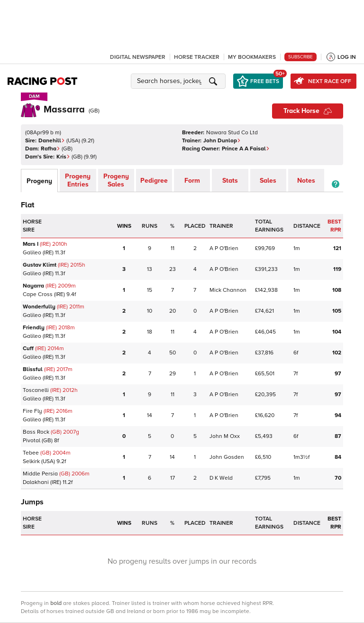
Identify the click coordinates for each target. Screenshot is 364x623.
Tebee (31, 453)
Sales (268, 181)
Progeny (39, 181)
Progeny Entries (78, 180)
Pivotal (32, 441)
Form (192, 181)
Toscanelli (36, 390)
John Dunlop (222, 141)
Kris (63, 157)
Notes (306, 181)
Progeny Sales (116, 180)
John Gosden (227, 457)
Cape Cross (38, 294)
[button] (180, 81)
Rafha (50, 149)
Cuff (28, 349)
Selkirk (31, 461)
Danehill (52, 141)
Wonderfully (39, 307)
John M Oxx (225, 436)
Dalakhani (36, 482)
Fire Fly (32, 411)
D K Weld (221, 478)
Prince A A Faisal (246, 149)
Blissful (33, 369)
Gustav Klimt (40, 265)
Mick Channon (228, 290)
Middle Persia (40, 474)
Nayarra (33, 286)
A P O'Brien (224, 248)
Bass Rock (36, 432)
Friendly (34, 328)
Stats (230, 181)
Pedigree (154, 181)
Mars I (31, 244)
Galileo (32, 253)
